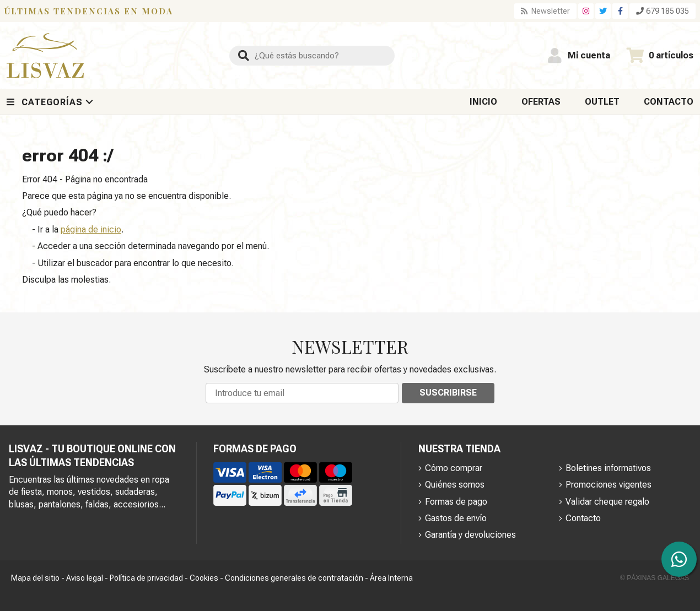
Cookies (204, 578)
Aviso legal (85, 578)
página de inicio (91, 229)
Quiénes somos (455, 485)
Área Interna (391, 578)
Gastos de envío (456, 518)
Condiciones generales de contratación (294, 578)
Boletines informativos (608, 468)
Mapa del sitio (35, 578)
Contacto (583, 518)
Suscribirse (448, 393)
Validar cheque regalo (607, 502)
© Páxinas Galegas (655, 578)
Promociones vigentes (609, 485)
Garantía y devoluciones (470, 535)
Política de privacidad (146, 578)
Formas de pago (456, 502)
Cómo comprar (454, 468)
